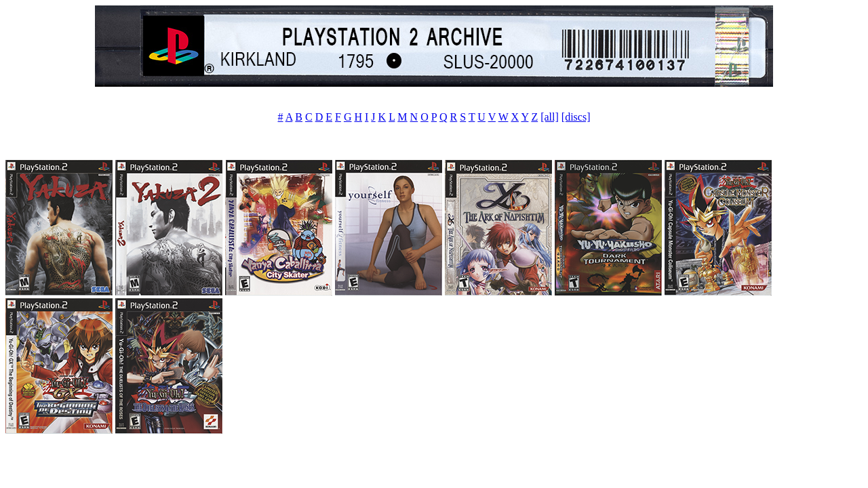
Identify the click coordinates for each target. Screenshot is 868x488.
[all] (550, 117)
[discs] (576, 117)
